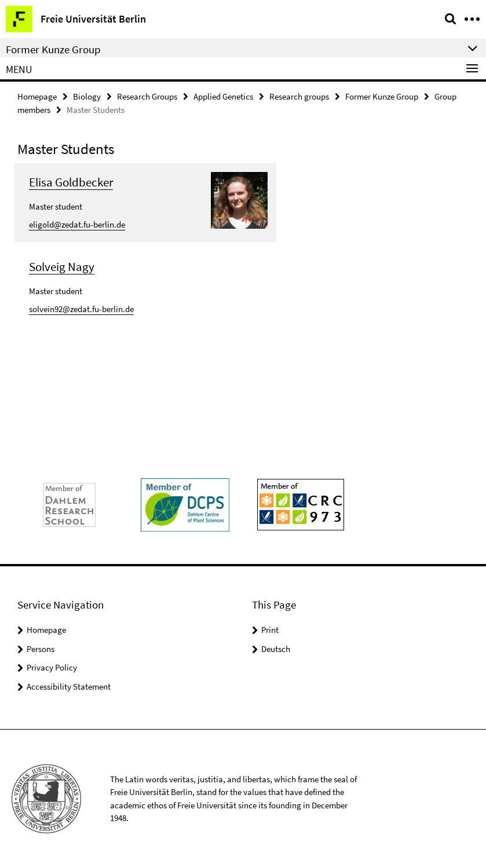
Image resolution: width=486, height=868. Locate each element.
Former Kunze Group (382, 96)
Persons (41, 649)
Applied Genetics (223, 96)
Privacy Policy (52, 667)
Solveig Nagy (62, 267)
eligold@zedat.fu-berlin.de (77, 224)
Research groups (299, 96)
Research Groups (147, 96)
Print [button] (270, 630)
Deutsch (276, 649)
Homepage (37, 96)
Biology (87, 96)
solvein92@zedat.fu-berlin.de (81, 309)
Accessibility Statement (69, 686)
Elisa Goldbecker (71, 182)
